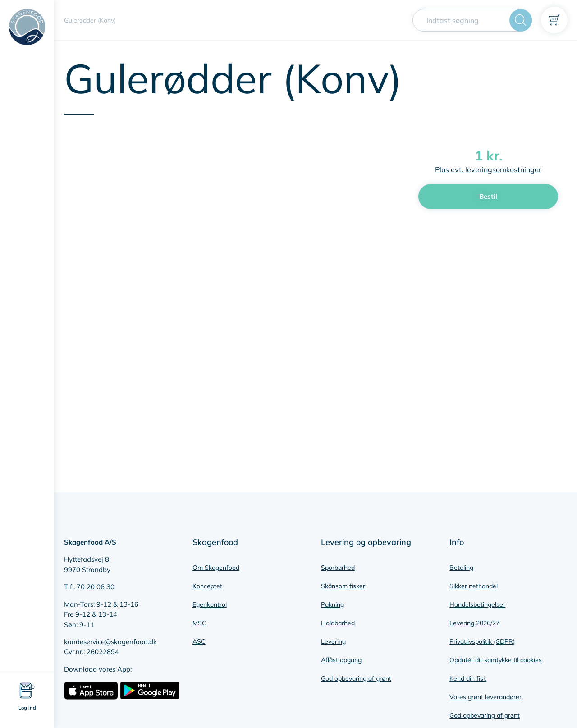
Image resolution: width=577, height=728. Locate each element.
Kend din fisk (468, 678)
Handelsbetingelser (477, 604)
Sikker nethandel (474, 586)
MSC (199, 623)
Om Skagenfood (216, 568)
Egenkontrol (210, 604)
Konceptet (207, 586)
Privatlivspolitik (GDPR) (482, 641)
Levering (333, 641)
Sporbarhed (338, 568)
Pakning (332, 604)
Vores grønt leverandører (485, 697)
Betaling (461, 568)
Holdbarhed (338, 623)
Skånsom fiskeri (344, 586)
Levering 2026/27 (474, 623)
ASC (199, 641)
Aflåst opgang (341, 660)
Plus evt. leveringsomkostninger (488, 169)
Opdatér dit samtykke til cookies (496, 660)
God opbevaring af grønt (356, 678)
